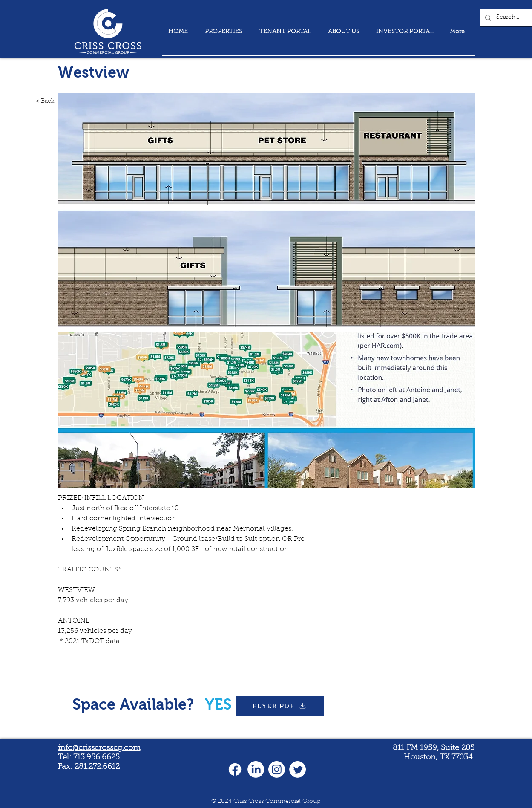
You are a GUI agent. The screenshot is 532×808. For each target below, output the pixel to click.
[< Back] (36, 101)
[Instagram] (277, 769)
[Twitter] (298, 769)
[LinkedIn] (256, 769)
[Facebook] (235, 769)
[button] (266, 410)
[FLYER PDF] (280, 706)
